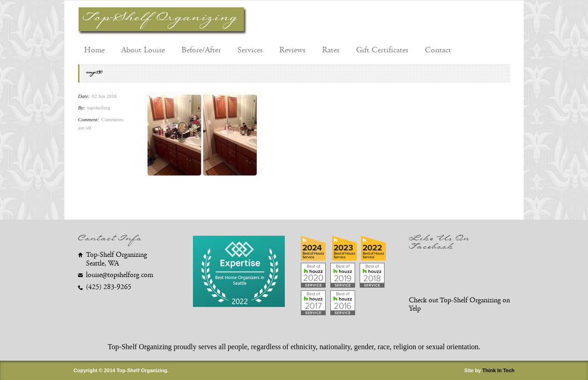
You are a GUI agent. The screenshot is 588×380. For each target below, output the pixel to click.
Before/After (201, 50)
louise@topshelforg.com (120, 275)
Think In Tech (498, 370)
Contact (438, 50)
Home (94, 50)
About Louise (143, 50)
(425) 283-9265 (109, 287)
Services (250, 50)
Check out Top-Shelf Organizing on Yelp (459, 305)
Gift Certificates (382, 50)
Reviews (292, 50)
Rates (331, 50)
